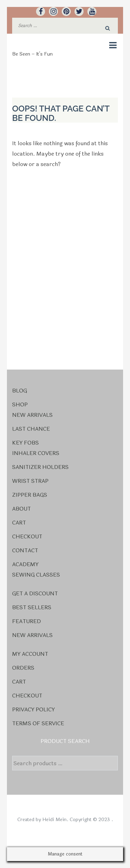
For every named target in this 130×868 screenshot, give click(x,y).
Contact (25, 550)
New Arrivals (32, 415)
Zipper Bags (30, 495)
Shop (20, 404)
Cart (19, 523)
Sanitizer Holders (40, 467)
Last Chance (31, 429)
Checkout (27, 536)
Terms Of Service (38, 723)
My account (30, 654)
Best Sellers (32, 607)
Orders (23, 668)
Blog (20, 391)
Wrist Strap (30, 481)
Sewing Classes (36, 575)
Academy (25, 564)
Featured (27, 621)
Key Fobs (25, 443)
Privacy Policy (33, 709)
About (21, 509)
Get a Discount (35, 593)
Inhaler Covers (36, 453)
